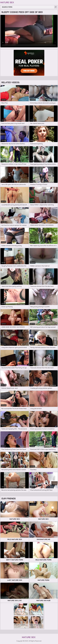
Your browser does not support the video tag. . (29, 31)
